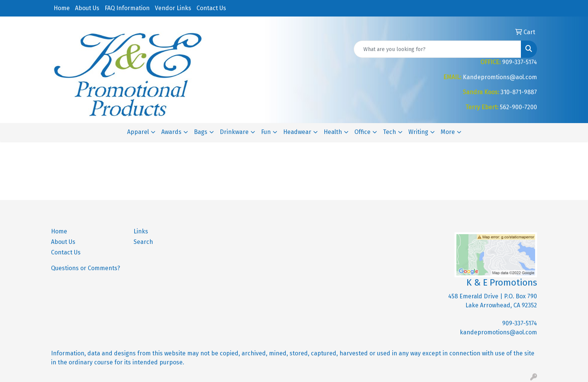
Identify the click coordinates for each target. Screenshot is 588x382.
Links (141, 231)
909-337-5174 (520, 323)
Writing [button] (418, 132)
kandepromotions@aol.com (498, 332)
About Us (87, 8)
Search (143, 242)
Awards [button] (171, 132)
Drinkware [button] (234, 132)
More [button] (448, 132)
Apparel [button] (138, 132)
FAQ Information (127, 8)
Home (62, 8)
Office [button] (362, 132)
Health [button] (333, 132)
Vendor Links (173, 8)
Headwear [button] (297, 132)
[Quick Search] (437, 49)
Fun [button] (266, 132)
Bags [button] (201, 132)
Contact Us (211, 8)
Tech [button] (389, 132)
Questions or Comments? (85, 268)
